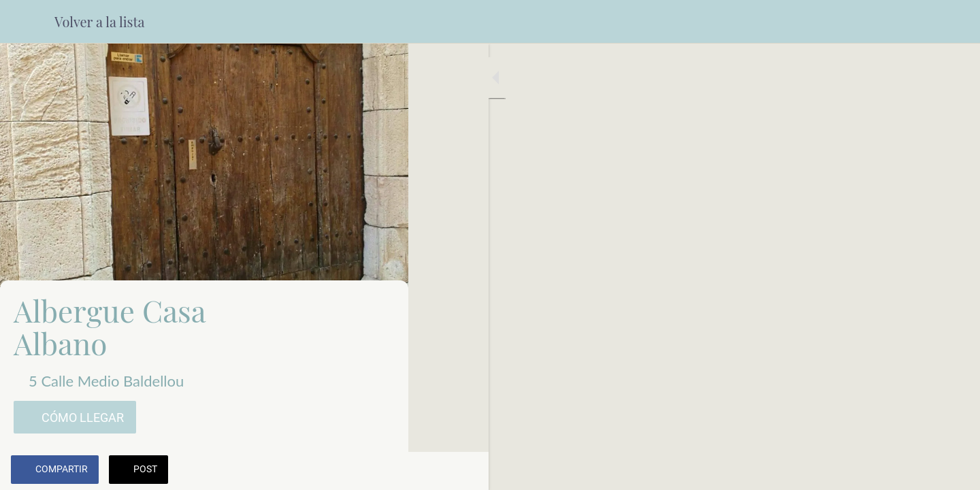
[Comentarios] (381, 471)
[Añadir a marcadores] (348, 471)
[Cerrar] (27, 22)
